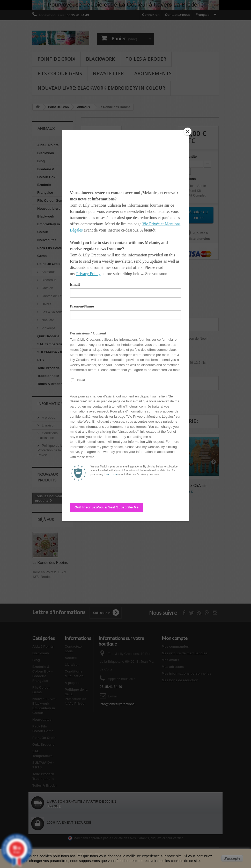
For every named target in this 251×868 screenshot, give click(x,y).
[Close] (188, 131)
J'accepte (232, 858)
